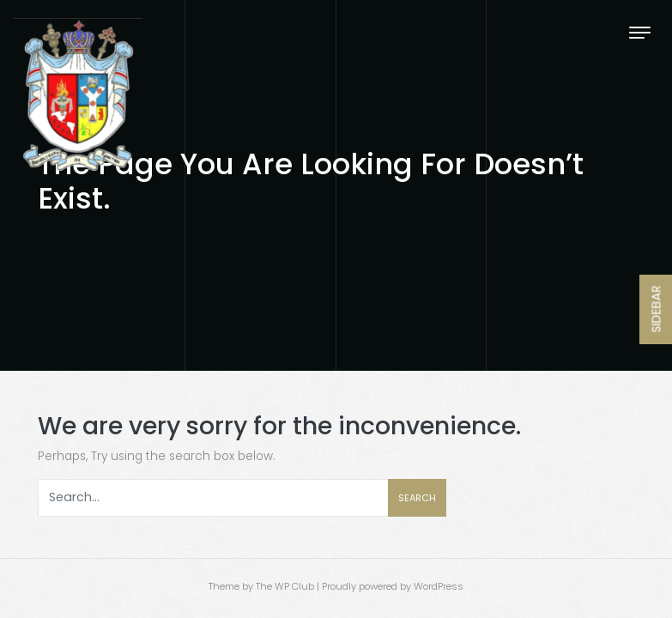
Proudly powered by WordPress (393, 586)
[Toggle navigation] (640, 32)
